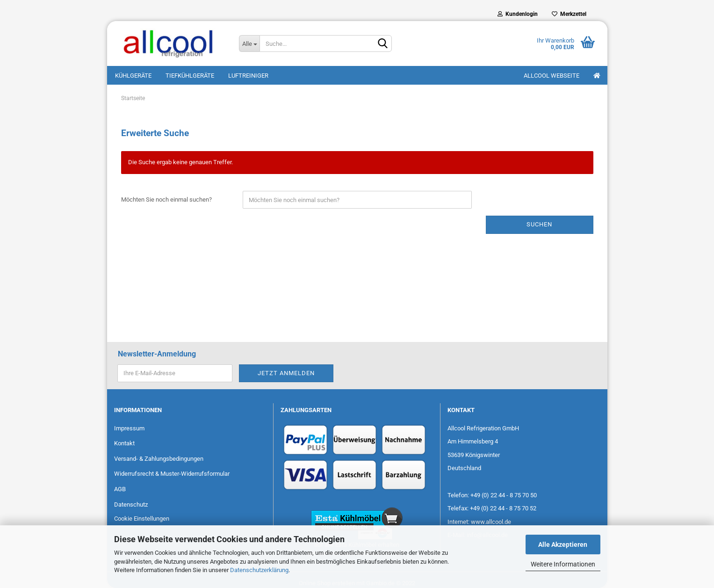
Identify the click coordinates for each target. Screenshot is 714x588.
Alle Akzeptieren (563, 544)
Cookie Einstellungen (142, 519)
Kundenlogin (518, 14)
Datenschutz (131, 505)
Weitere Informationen (563, 564)
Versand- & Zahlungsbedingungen (159, 459)
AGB (120, 489)
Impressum (129, 428)
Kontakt (124, 443)
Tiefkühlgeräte (190, 76)
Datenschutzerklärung (259, 570)
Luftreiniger (248, 76)
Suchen (539, 224)
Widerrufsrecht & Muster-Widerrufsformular (172, 474)
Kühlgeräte (133, 76)
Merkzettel (569, 14)
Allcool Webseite (552, 76)
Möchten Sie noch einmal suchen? (166, 200)
